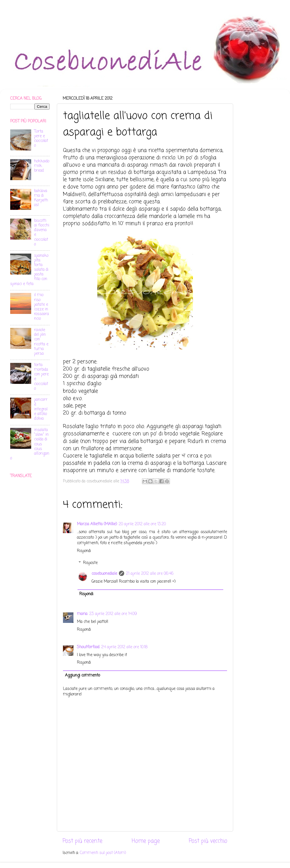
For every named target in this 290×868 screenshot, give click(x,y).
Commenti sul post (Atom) (103, 853)
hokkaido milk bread (42, 166)
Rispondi (84, 551)
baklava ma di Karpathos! (41, 198)
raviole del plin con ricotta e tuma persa (41, 342)
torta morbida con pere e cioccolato (41, 377)
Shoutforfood (88, 647)
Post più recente (82, 841)
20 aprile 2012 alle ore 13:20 (142, 524)
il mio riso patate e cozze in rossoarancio (42, 307)
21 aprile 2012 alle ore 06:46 (150, 574)
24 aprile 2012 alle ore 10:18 (124, 647)
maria (82, 614)
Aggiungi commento (82, 675)
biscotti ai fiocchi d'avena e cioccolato (42, 233)
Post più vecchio (208, 841)
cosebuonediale (104, 574)
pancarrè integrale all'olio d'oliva (41, 409)
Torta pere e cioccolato (41, 139)
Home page (146, 841)
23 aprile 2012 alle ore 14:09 (113, 614)
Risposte (90, 563)
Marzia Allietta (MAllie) (97, 524)
